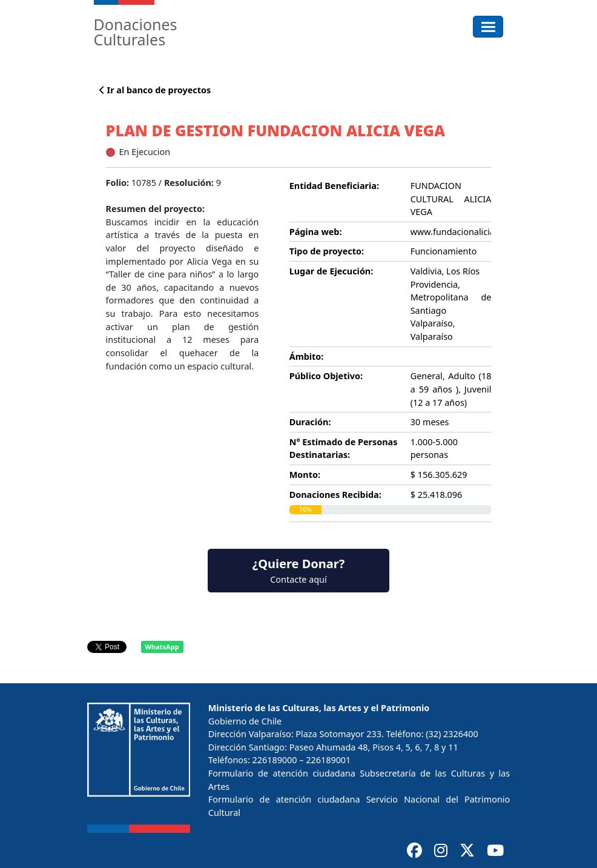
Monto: (305, 475)
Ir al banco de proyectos (155, 90)
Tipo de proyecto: (327, 251)
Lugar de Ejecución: (331, 271)
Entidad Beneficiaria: (334, 186)
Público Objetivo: (326, 376)
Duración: (310, 422)
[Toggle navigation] (488, 27)
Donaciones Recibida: (335, 495)
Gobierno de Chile (245, 721)
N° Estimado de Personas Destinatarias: (344, 449)
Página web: (316, 232)
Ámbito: (307, 356)
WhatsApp (162, 647)
